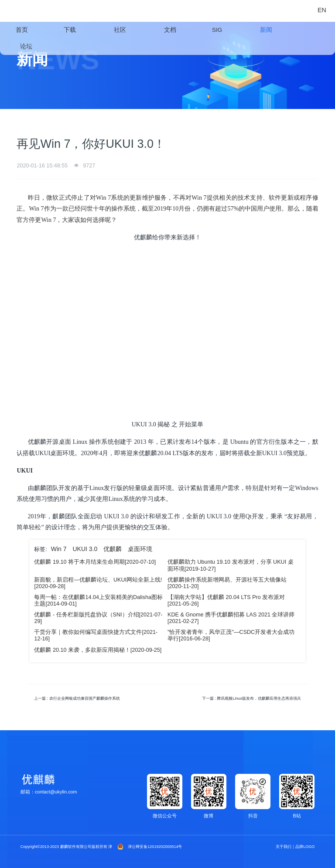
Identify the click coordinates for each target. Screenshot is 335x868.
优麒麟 (113, 549)
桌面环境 (140, 549)
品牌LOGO (305, 847)
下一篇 (251, 698)
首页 (22, 30)
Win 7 (59, 549)
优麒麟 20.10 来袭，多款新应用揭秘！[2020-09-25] (98, 650)
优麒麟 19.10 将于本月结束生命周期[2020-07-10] (95, 562)
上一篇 (77, 698)
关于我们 (284, 847)
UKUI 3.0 (85, 549)
